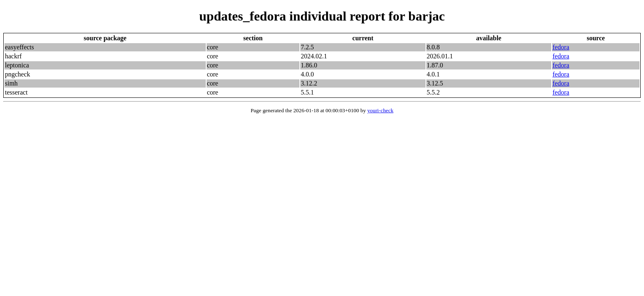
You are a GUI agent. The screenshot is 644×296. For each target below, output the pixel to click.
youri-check (380, 110)
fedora (561, 47)
